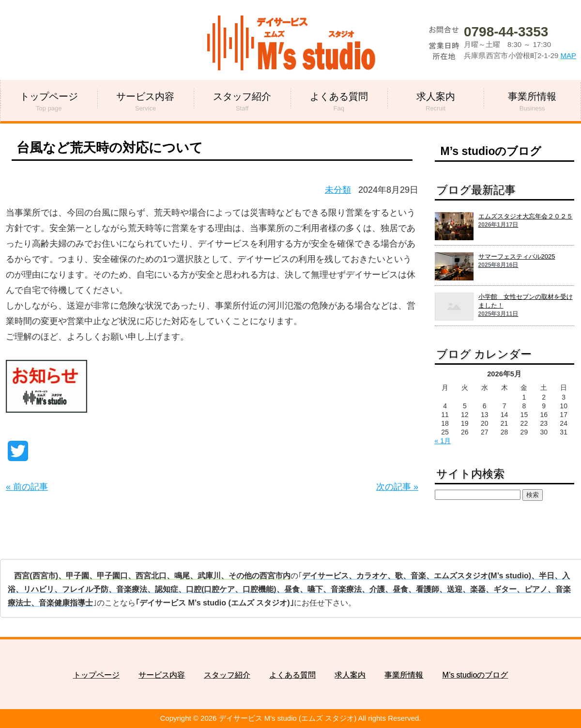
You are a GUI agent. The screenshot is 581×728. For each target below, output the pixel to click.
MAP (568, 55)
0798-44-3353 (506, 32)
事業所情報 (404, 675)
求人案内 (350, 675)
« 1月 (443, 441)
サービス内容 (162, 675)
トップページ (96, 675)
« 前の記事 (27, 487)
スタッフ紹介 (227, 675)
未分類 (338, 190)
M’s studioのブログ (491, 151)
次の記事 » (397, 487)
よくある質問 (292, 675)
